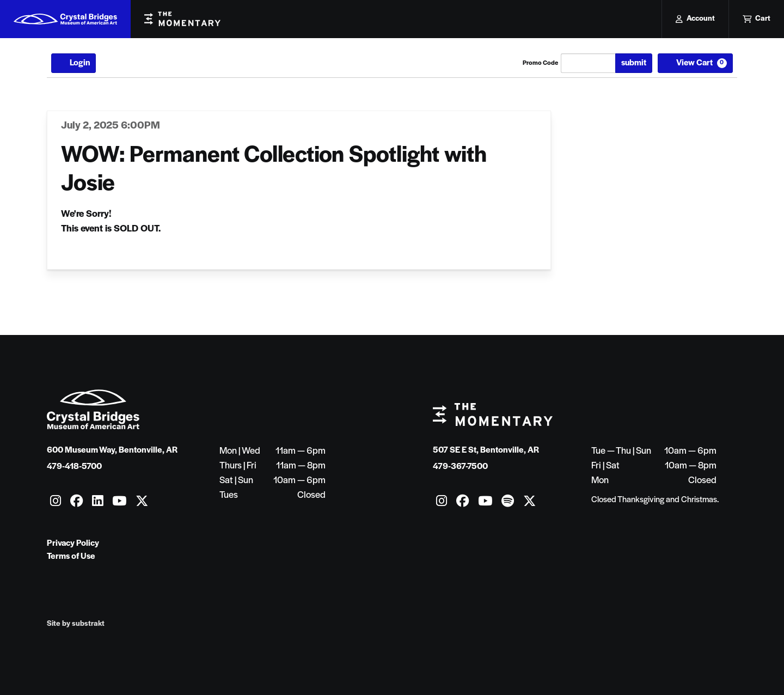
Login (73, 63)
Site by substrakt (76, 624)
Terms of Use (71, 557)
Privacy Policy (73, 544)
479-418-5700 (74, 467)
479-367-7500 (460, 467)
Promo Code (540, 63)
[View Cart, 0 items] (695, 63)
